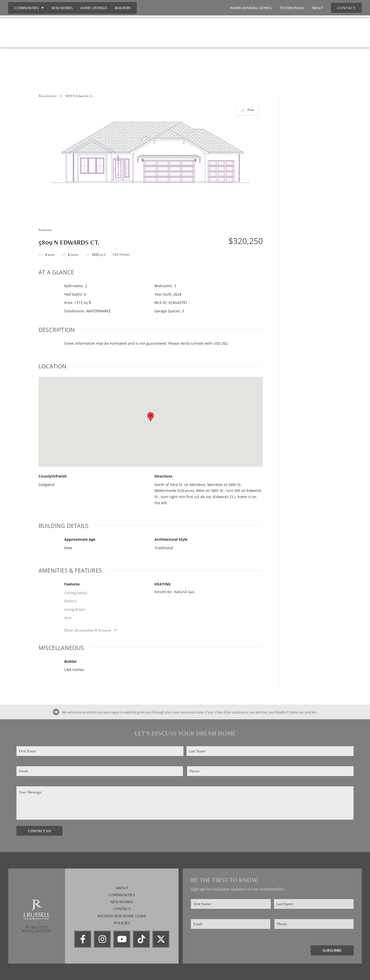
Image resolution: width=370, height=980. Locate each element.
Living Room (75, 609)
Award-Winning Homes (251, 8)
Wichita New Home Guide (122, 916)
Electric (71, 601)
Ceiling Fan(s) (76, 593)
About (317, 8)
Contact (122, 909)
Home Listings (94, 8)
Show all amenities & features (91, 630)
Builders (123, 8)
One (68, 618)
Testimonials (292, 8)
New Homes (62, 8)
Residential (47, 96)
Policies (122, 923)
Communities (29, 8)
